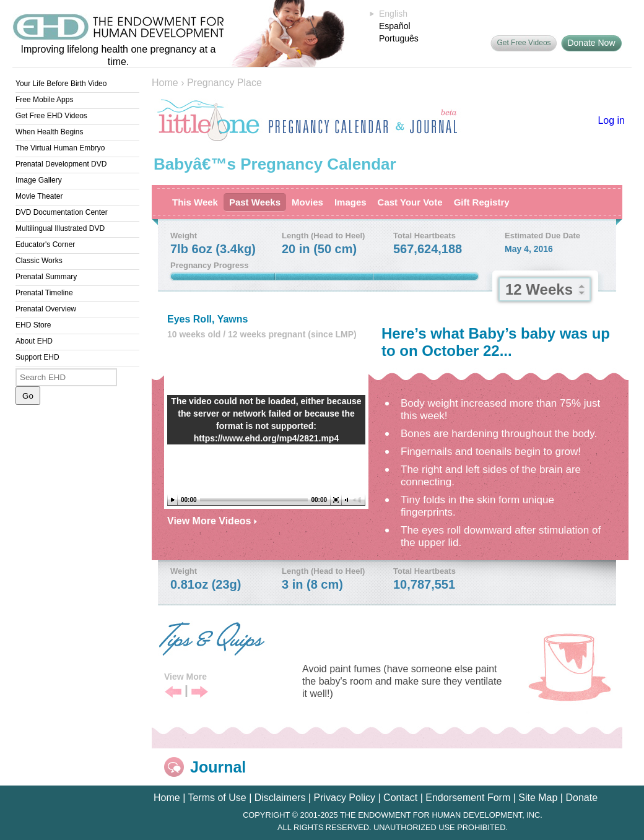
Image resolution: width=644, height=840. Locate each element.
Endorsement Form (468, 798)
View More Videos (212, 521)
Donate (581, 798)
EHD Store (33, 325)
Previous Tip (173, 692)
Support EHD (37, 357)
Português (399, 38)
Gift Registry (482, 202)
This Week (195, 202)
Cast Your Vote (410, 202)
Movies (307, 202)
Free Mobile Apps (44, 100)
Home (165, 83)
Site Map (538, 798)
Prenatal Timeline (44, 293)
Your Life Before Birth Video (61, 84)
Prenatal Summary (46, 277)
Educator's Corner (45, 245)
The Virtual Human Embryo (60, 148)
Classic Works (39, 261)
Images (350, 202)
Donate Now (591, 43)
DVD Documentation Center (62, 212)
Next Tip (200, 692)
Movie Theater (39, 196)
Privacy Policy (344, 798)
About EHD (34, 341)
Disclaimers (280, 798)
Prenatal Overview (46, 309)
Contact (400, 798)
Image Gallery (39, 180)
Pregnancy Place (224, 83)
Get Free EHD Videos (51, 116)
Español (395, 26)
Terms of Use (217, 798)
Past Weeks (255, 202)
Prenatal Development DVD (61, 164)
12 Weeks (539, 289)
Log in (611, 120)
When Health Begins (49, 132)
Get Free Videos (524, 43)
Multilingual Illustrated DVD (60, 228)
